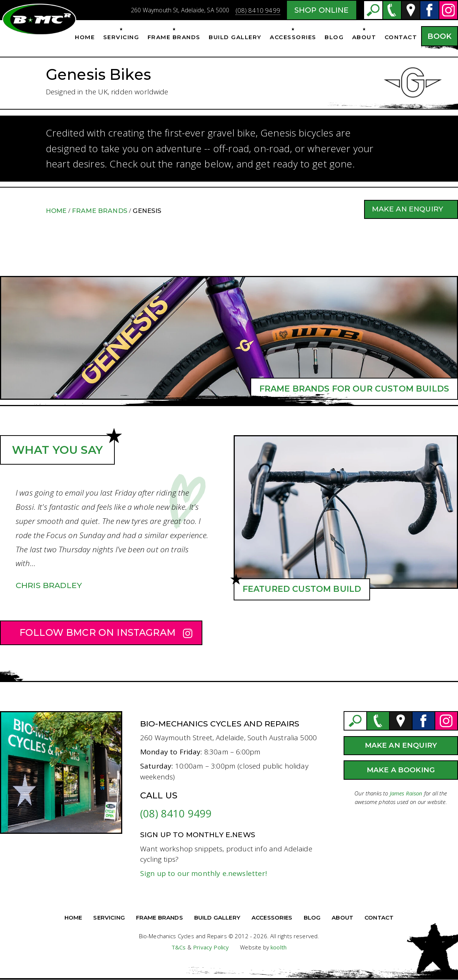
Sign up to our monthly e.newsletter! (203, 873)
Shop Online (322, 10)
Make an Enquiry (408, 209)
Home (85, 37)
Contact (401, 37)
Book (440, 36)
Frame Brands (174, 37)
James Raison (406, 793)
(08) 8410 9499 (258, 10)
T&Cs (179, 947)
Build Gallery (235, 37)
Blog (334, 37)
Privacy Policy (211, 947)
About (364, 37)
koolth (279, 947)
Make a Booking (401, 770)
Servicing (121, 37)
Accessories (293, 37)
